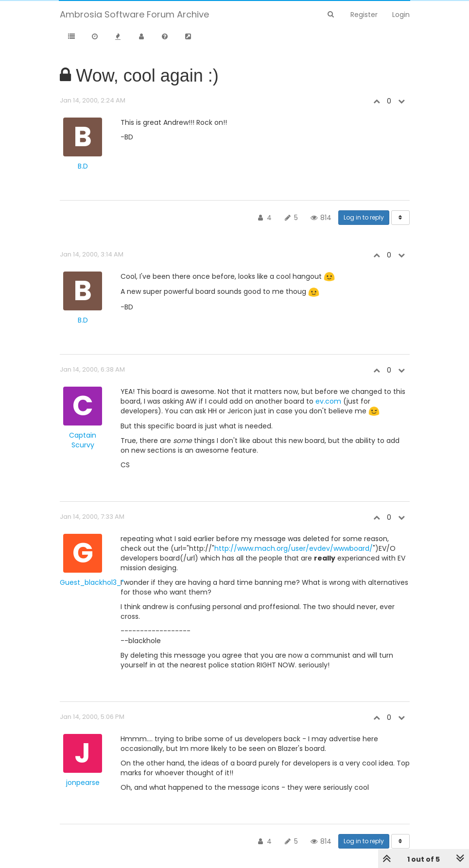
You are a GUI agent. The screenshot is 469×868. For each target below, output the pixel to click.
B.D (83, 166)
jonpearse (83, 783)
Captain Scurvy (83, 440)
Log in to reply (364, 217)
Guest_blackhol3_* (92, 582)
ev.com (328, 401)
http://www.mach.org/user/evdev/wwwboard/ (294, 548)
